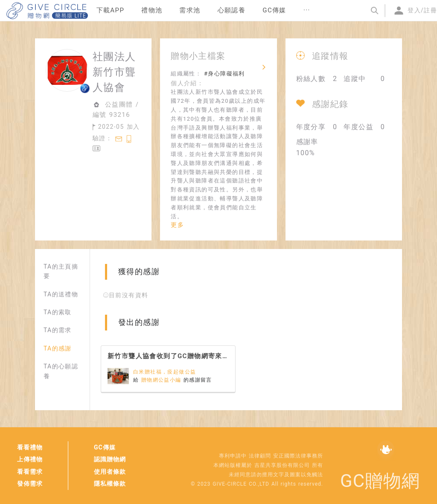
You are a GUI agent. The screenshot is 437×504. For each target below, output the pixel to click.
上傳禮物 (30, 459)
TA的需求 (58, 330)
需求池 (190, 10)
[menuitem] (111, 11)
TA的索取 (58, 312)
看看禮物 (30, 447)
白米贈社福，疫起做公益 (165, 372)
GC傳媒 (105, 447)
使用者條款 (110, 472)
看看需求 (30, 472)
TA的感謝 (58, 348)
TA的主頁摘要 (61, 271)
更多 (177, 225)
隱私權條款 (110, 484)
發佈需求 (30, 484)
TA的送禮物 (61, 294)
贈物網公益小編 (162, 380)
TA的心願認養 (61, 371)
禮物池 (152, 10)
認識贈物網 (110, 459)
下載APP (111, 10)
